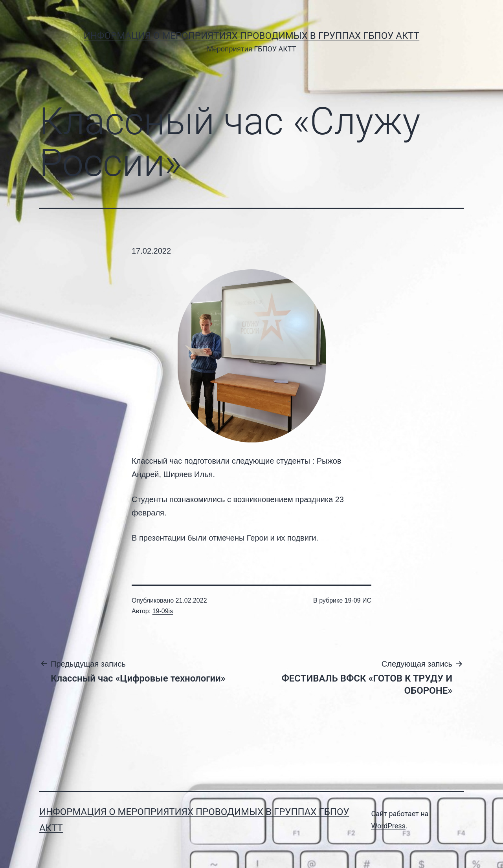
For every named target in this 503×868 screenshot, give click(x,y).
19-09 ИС (358, 600)
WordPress (388, 826)
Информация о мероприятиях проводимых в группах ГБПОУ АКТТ (251, 36)
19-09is (163, 611)
